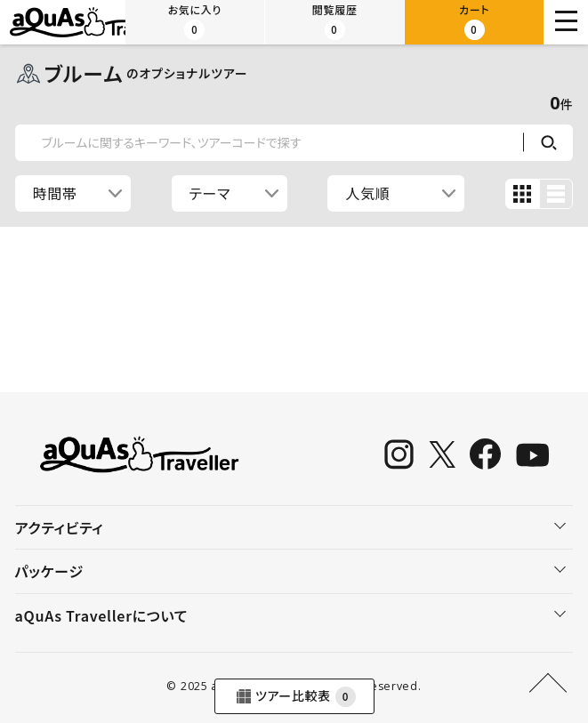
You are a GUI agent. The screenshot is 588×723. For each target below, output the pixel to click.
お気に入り (195, 21)
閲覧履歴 (335, 21)
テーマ (210, 193)
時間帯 (55, 193)
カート (474, 21)
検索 (548, 143)
